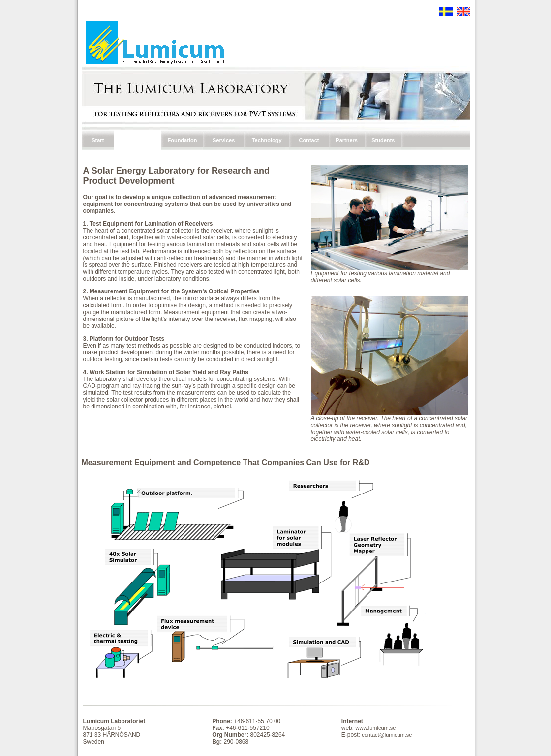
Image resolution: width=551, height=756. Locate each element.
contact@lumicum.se (387, 735)
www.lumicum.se (376, 728)
